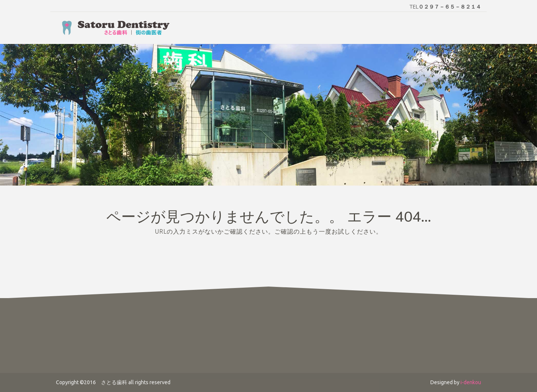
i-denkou (471, 382)
